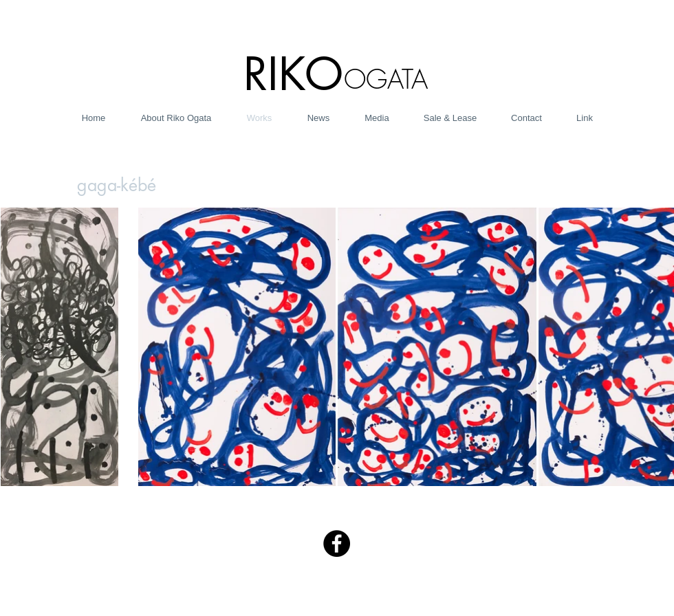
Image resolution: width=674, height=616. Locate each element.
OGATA (386, 79)
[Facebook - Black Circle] (337, 543)
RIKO (293, 74)
